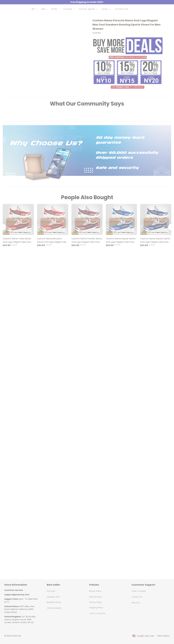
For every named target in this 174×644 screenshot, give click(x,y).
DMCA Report (163, 636)
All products (26, 25)
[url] (17, 595)
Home (14, 25)
